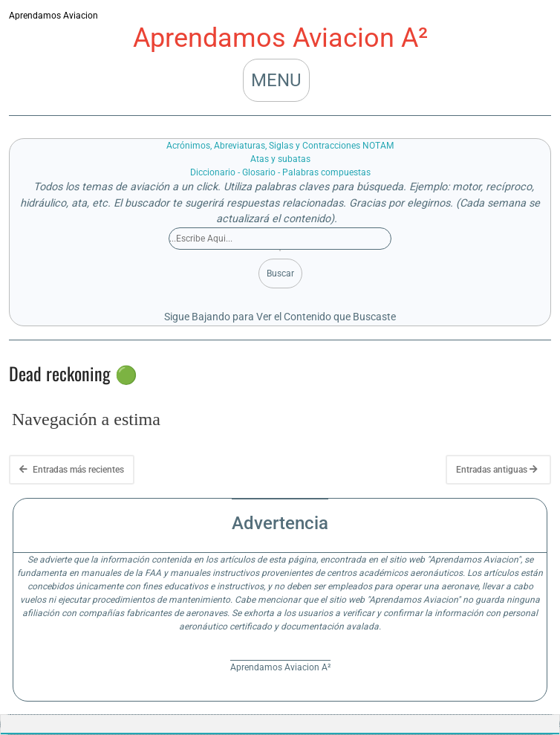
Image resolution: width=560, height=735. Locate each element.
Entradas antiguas (497, 470)
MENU (276, 80)
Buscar (280, 273)
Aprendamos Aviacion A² (280, 38)
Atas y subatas (280, 159)
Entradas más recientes (72, 470)
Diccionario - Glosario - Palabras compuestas (280, 172)
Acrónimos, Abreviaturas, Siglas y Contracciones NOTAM (280, 146)
